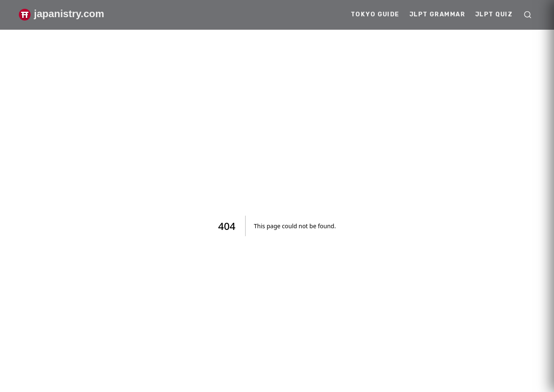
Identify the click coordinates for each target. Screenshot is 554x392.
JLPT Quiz (494, 14)
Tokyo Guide (375, 14)
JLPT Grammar (437, 14)
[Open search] (528, 15)
